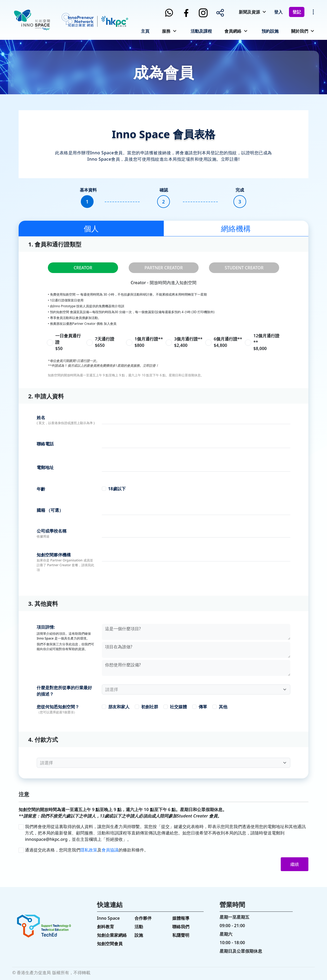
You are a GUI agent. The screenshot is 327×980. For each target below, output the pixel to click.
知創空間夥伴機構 (54, 555)
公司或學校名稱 (52, 531)
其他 (223, 707)
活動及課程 (201, 31)
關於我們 (300, 31)
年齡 (41, 489)
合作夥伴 (143, 918)
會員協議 (110, 850)
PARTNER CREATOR (163, 268)
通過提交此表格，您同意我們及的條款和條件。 (87, 850)
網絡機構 (236, 228)
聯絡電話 (45, 444)
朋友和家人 (119, 707)
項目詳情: (46, 627)
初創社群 (150, 707)
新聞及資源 (249, 12)
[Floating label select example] (196, 689)
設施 (139, 935)
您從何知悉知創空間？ (58, 707)
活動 (139, 927)
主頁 (145, 31)
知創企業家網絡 (112, 935)
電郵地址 (45, 467)
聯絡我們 (181, 927)
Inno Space (108, 918)
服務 (166, 31)
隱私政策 (89, 850)
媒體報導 (181, 918)
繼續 (295, 864)
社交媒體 (178, 707)
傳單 (203, 707)
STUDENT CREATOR (244, 268)
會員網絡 (233, 31)
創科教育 (106, 927)
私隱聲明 (181, 935)
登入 (278, 12)
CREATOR (83, 268)
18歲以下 (117, 489)
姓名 (41, 417)
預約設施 (270, 31)
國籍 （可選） (50, 510)
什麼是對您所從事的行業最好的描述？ (64, 691)
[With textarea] (196, 632)
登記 (297, 12)
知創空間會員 (110, 944)
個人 (91, 228)
